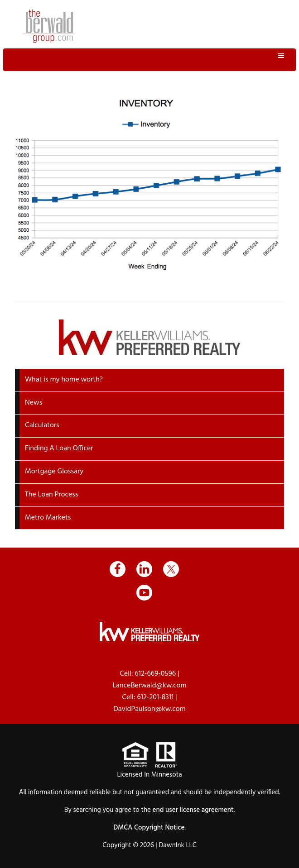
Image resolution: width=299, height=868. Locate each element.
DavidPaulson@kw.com (149, 709)
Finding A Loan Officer (59, 448)
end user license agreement (193, 810)
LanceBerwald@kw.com (149, 686)
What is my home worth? (64, 380)
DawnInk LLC (177, 845)
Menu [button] (150, 60)
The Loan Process (52, 495)
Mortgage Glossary (54, 472)
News (34, 403)
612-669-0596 (155, 674)
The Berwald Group (48, 26)
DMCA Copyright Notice (149, 828)
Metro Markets (48, 518)
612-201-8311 (155, 697)
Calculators (42, 425)
